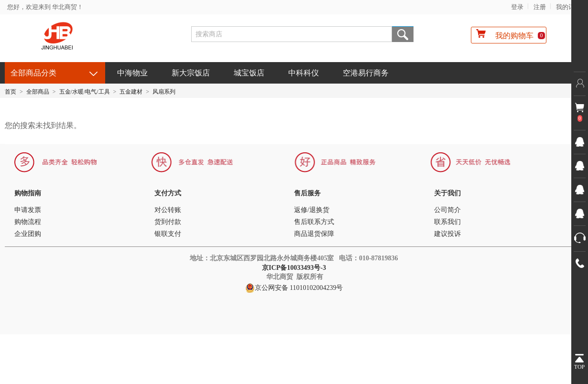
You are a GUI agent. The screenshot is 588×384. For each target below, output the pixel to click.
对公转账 (168, 210)
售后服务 (307, 193)
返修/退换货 (312, 210)
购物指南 (28, 193)
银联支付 (168, 234)
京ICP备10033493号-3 (295, 268)
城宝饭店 (249, 73)
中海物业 (132, 73)
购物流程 (28, 222)
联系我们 (447, 222)
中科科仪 (304, 73)
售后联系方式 (314, 222)
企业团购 (28, 234)
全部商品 (38, 92)
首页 (11, 92)
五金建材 (131, 92)
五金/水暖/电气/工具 (85, 92)
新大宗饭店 (191, 73)
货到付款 (168, 222)
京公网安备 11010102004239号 (294, 288)
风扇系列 (164, 92)
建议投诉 (447, 234)
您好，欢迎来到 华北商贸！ (45, 7)
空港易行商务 (366, 73)
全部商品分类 (33, 73)
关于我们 (447, 193)
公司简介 (447, 210)
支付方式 (168, 193)
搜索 (403, 34)
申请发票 (28, 210)
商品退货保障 (314, 234)
